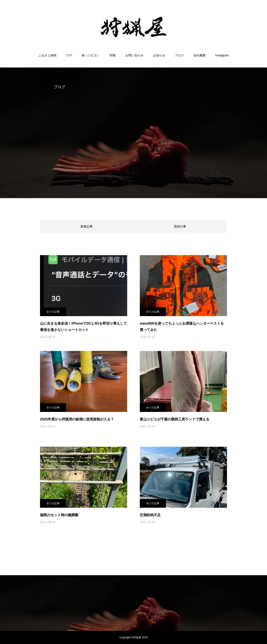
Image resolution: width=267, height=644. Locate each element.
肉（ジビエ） (91, 55)
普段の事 (180, 226)
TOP (69, 55)
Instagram (222, 55)
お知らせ (159, 55)
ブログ (179, 55)
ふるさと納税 (47, 55)
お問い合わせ (134, 55)
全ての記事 (53, 312)
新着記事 (87, 226)
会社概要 (200, 55)
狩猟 (113, 55)
